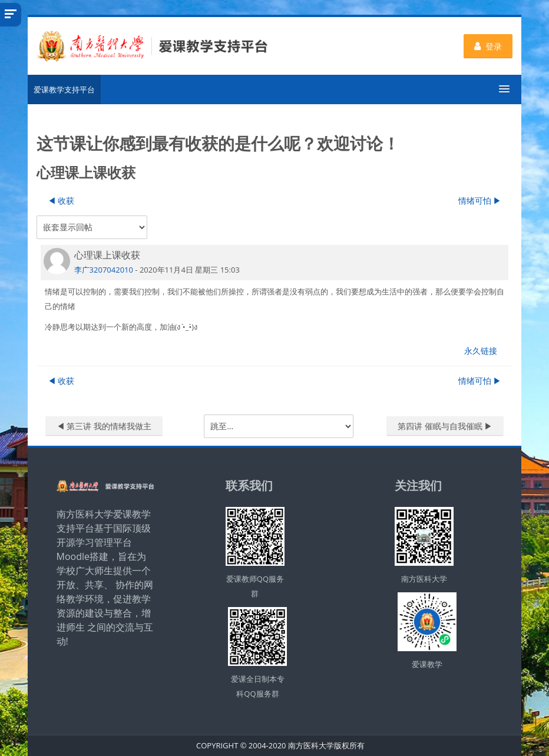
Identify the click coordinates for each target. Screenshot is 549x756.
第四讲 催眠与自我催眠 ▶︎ (445, 426)
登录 (488, 46)
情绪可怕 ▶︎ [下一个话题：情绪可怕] (480, 200)
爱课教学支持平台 (64, 89)
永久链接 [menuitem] (481, 351)
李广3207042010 (104, 270)
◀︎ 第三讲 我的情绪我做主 (104, 426)
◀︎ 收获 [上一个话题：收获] (61, 200)
